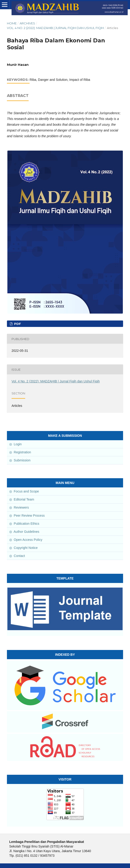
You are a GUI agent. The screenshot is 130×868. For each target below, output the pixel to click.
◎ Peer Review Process (26, 516)
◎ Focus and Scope (23, 491)
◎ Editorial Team (21, 499)
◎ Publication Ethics (23, 524)
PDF (17, 324)
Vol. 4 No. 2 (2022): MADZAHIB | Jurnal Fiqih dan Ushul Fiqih (55, 28)
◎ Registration (19, 452)
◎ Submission (19, 460)
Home (12, 23)
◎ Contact (16, 556)
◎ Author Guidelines (23, 532)
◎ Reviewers (18, 507)
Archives (27, 23)
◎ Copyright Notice (23, 548)
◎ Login (15, 444)
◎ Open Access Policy (25, 540)
